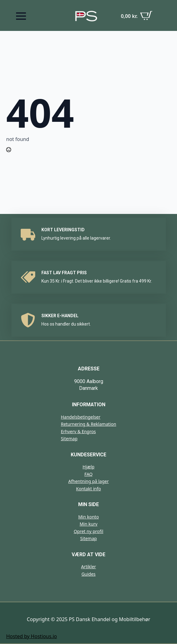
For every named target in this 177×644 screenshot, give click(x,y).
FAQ (88, 474)
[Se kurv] (137, 16)
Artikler (88, 567)
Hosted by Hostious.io (32, 636)
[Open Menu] (21, 16)
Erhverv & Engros (78, 431)
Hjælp (88, 467)
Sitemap (69, 439)
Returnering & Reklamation (88, 424)
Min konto (88, 517)
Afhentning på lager (88, 481)
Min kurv (89, 524)
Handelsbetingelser (81, 417)
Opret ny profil (89, 531)
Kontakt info (88, 489)
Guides (89, 574)
